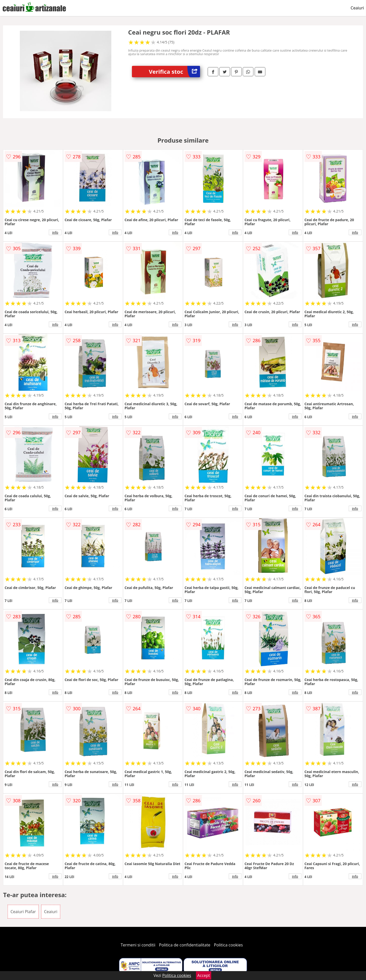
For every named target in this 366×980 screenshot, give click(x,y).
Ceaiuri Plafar (23, 912)
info (55, 232)
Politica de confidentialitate (185, 945)
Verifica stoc (174, 72)
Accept (204, 975)
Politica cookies (228, 945)
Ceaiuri (357, 8)
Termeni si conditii (138, 945)
